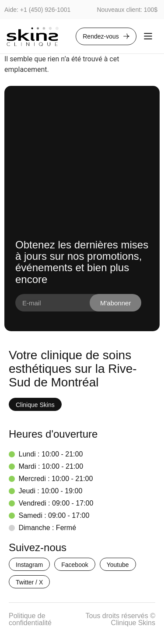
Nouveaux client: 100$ (127, 10)
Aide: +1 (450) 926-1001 (37, 10)
